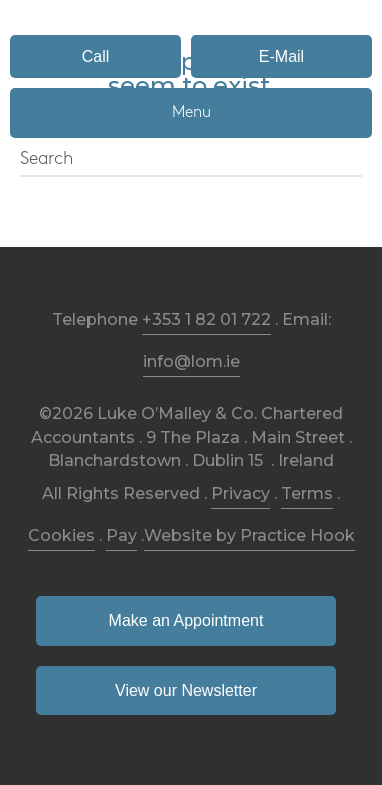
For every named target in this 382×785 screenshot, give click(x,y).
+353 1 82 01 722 (206, 319)
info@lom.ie (191, 361)
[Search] (191, 160)
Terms (307, 493)
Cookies (61, 535)
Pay (121, 535)
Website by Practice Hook (249, 535)
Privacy (240, 493)
